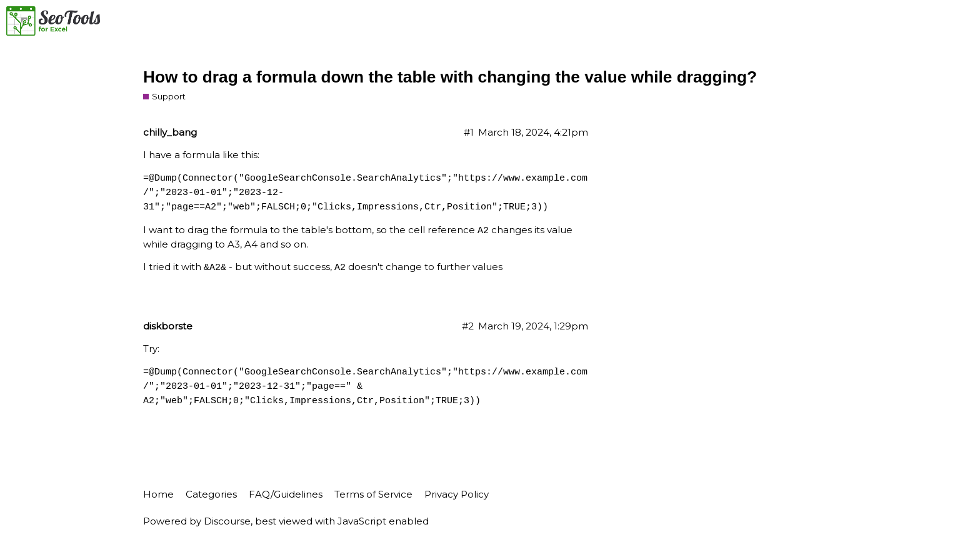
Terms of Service (373, 494)
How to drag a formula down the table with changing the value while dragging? (450, 77)
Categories (211, 494)
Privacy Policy (457, 494)
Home (158, 494)
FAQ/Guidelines (286, 494)
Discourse (227, 521)
